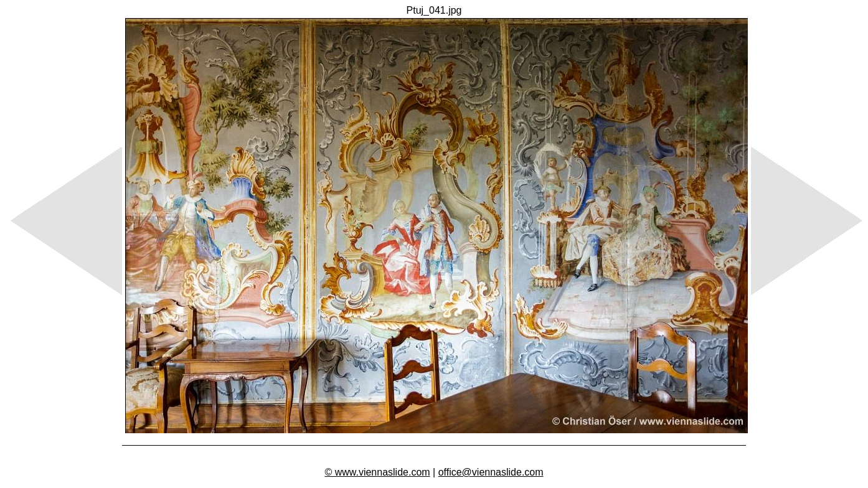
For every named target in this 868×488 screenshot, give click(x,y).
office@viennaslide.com (491, 472)
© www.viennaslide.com (377, 472)
